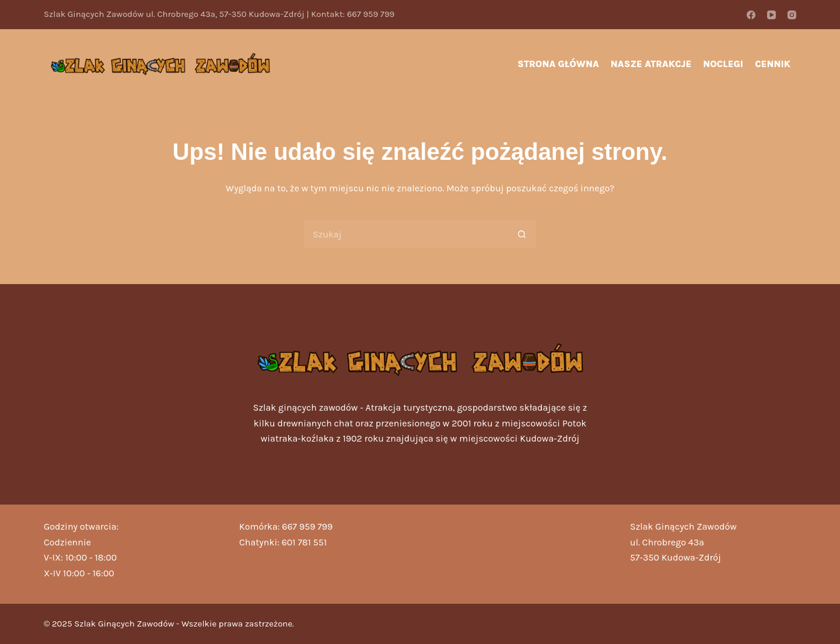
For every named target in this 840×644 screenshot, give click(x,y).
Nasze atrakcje (651, 64)
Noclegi (723, 64)
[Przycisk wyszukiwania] (522, 234)
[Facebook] (751, 15)
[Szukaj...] (405, 234)
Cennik (773, 64)
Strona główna (558, 64)
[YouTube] (771, 15)
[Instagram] (792, 15)
